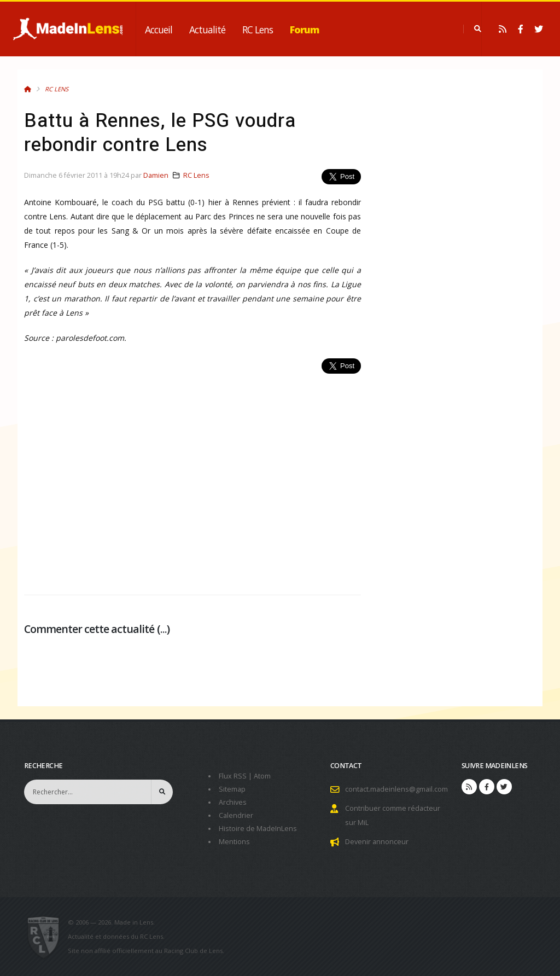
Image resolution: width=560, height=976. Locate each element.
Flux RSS (233, 776)
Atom (262, 776)
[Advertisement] (192, 478)
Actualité (207, 30)
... (164, 629)
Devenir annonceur (377, 842)
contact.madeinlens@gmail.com (396, 789)
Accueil (159, 30)
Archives (233, 802)
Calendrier (236, 815)
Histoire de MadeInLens (258, 829)
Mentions (234, 842)
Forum (305, 30)
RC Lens (258, 30)
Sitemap (232, 789)
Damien (156, 175)
